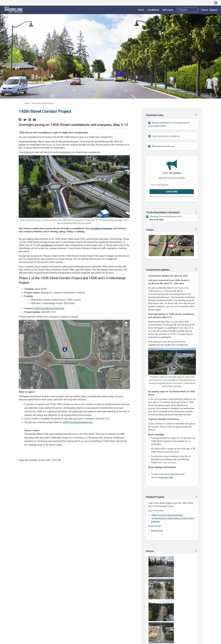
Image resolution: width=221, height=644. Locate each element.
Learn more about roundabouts (166, 136)
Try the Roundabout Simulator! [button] (172, 212)
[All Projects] (168, 10)
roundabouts (47, 245)
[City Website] (153, 10)
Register (213, 10)
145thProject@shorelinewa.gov (49, 308)
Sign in (205, 10)
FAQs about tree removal (163, 146)
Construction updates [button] (172, 270)
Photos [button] (172, 551)
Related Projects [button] (172, 497)
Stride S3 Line (157, 531)
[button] (20, 120)
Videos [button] (172, 230)
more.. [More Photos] (193, 624)
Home (27, 103)
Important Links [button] (172, 115)
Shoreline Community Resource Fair (166, 217)
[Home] (141, 10)
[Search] (188, 10)
